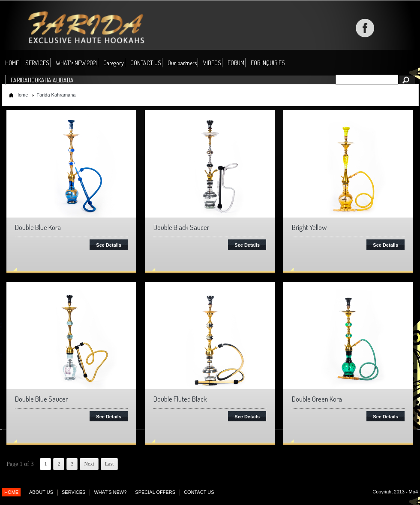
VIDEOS (212, 63)
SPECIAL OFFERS (155, 492)
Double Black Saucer (181, 227)
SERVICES (37, 63)
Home (22, 95)
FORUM (236, 63)
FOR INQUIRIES (268, 63)
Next (89, 464)
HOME (12, 63)
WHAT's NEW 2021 (76, 63)
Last (109, 464)
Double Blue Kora (38, 227)
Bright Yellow (309, 227)
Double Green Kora (317, 399)
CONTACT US (146, 63)
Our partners (182, 63)
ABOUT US (41, 492)
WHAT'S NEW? (110, 492)
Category (114, 63)
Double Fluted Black (180, 399)
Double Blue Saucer (41, 399)
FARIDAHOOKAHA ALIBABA (42, 80)
